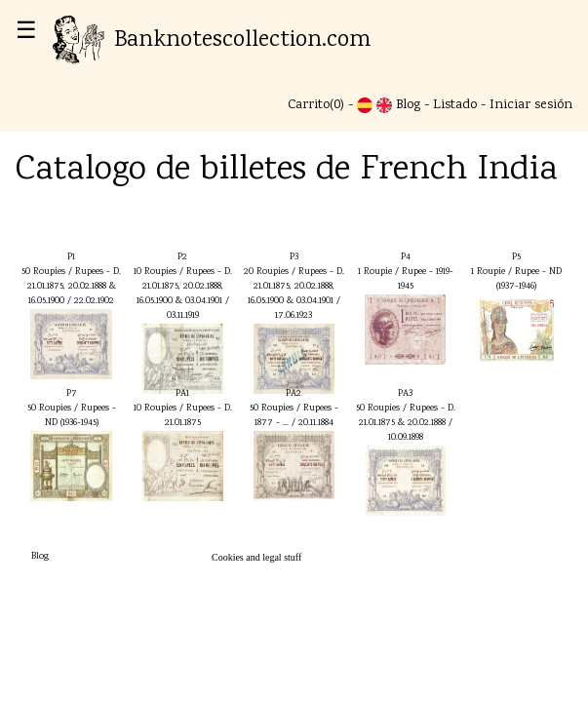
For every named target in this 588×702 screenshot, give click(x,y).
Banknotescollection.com (212, 40)
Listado (455, 105)
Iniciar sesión (531, 105)
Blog (408, 105)
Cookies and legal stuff (256, 557)
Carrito (309, 105)
